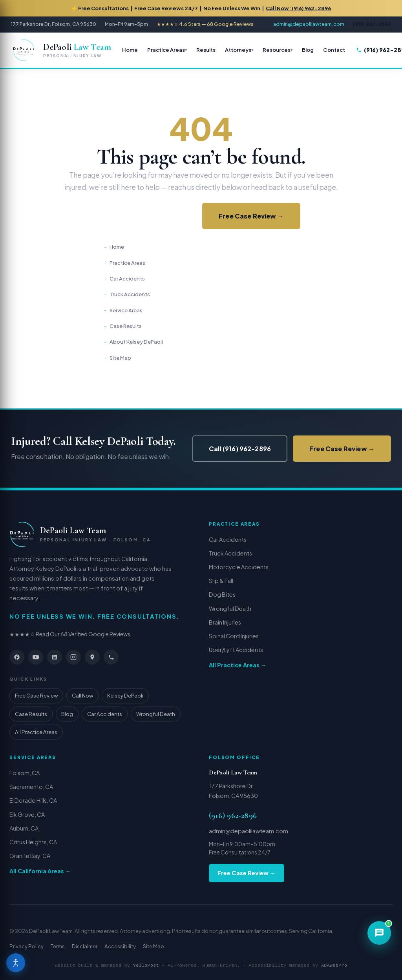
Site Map (120, 358)
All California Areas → (40, 871)
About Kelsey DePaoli (136, 342)
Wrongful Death (156, 714)
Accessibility (120, 946)
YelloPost (146, 965)
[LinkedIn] (55, 657)
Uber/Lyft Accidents (236, 650)
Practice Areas (166, 50)
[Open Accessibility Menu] (16, 963)
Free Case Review (36, 695)
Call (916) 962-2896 (149, 216)
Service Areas (126, 310)
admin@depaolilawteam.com (309, 24)
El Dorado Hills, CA (33, 800)
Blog (308, 50)
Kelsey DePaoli (125, 695)
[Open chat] (379, 933)
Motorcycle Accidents (239, 567)
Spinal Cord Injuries (234, 636)
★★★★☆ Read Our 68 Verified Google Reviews (70, 634)
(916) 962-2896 (233, 816)
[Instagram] (73, 657)
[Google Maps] (92, 657)
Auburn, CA (24, 828)
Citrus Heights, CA (33, 842)
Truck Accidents (130, 294)
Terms (58, 946)
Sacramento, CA (31, 787)
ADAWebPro (334, 965)
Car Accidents (127, 278)
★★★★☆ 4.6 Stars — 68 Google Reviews (205, 24)
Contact (334, 50)
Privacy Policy (26, 946)
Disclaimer (85, 946)
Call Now (82, 695)
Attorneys (238, 50)
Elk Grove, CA (27, 814)
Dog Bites (222, 594)
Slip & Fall (221, 581)
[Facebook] (17, 657)
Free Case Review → (251, 216)
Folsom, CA (25, 773)
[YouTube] (36, 657)
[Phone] (111, 657)
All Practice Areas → (238, 665)
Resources (277, 50)
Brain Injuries (225, 622)
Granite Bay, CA (30, 856)
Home (130, 50)
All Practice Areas (36, 732)
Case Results (126, 326)
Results (206, 50)
